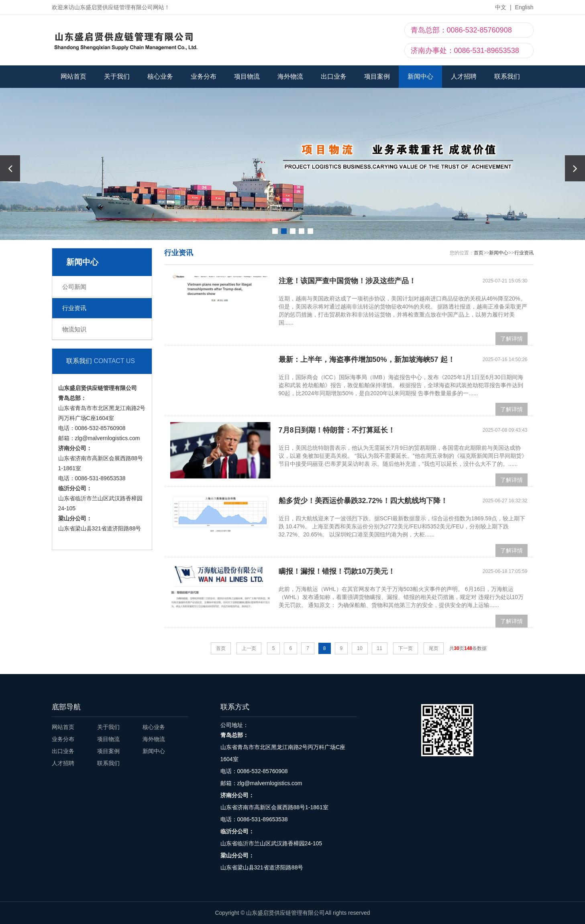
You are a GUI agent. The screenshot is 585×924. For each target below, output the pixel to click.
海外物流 (290, 76)
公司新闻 (74, 287)
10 (360, 648)
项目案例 (377, 76)
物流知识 (74, 329)
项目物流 (247, 76)
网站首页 (73, 76)
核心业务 (160, 76)
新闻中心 (420, 76)
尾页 (434, 648)
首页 (479, 253)
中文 (501, 7)
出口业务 (334, 76)
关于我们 (117, 76)
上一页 (249, 648)
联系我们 (507, 76)
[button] (575, 168)
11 (380, 648)
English (524, 7)
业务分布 (204, 76)
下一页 (406, 648)
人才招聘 (464, 76)
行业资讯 (74, 308)
